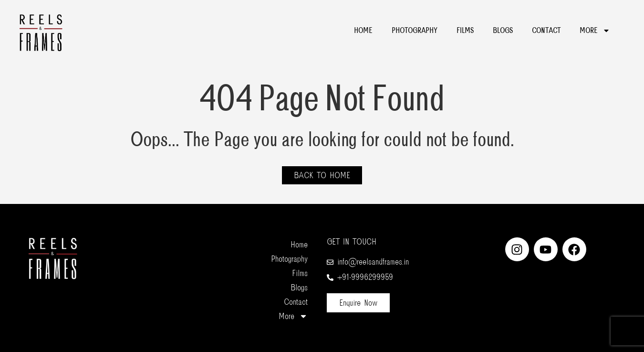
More (595, 31)
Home (363, 31)
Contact (546, 31)
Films (465, 31)
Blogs (503, 31)
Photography (415, 31)
